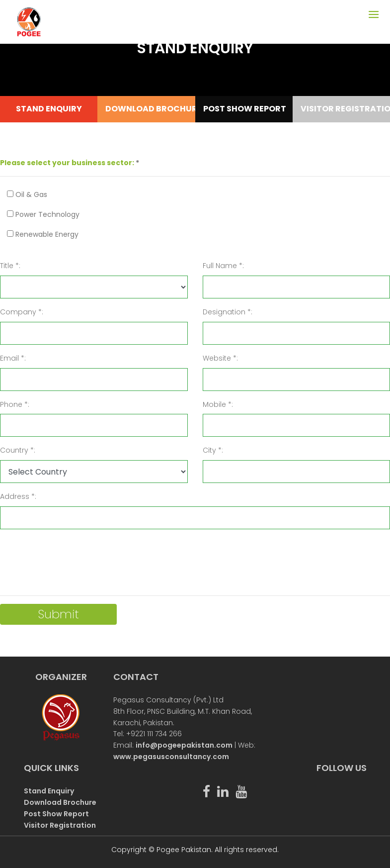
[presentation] (76, 557)
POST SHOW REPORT (244, 109)
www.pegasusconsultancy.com (171, 757)
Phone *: (15, 404)
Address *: (18, 496)
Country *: (18, 450)
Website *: (220, 358)
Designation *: (228, 312)
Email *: (13, 358)
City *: (213, 450)
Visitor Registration (60, 825)
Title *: (10, 266)
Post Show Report (56, 814)
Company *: (22, 312)
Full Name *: (223, 266)
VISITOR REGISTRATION (342, 109)
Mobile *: (218, 404)
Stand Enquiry (49, 791)
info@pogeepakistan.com (184, 745)
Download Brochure (60, 802)
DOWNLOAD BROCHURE (146, 109)
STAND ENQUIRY (49, 109)
